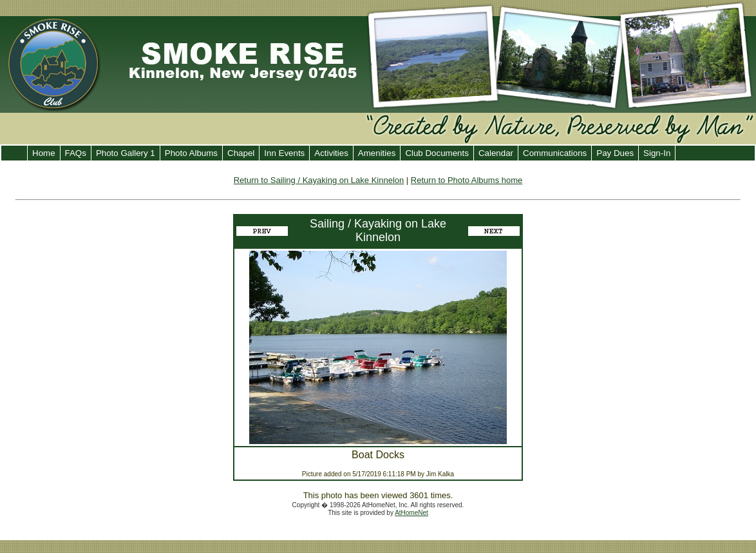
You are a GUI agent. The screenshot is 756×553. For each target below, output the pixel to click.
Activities (331, 153)
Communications (555, 153)
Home (44, 153)
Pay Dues (615, 153)
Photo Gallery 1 (126, 153)
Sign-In (657, 153)
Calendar (496, 153)
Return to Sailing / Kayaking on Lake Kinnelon (319, 180)
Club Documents (437, 153)
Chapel (241, 153)
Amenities (377, 153)
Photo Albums (191, 153)
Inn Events (284, 153)
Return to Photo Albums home (467, 180)
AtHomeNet (411, 513)
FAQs (76, 153)
